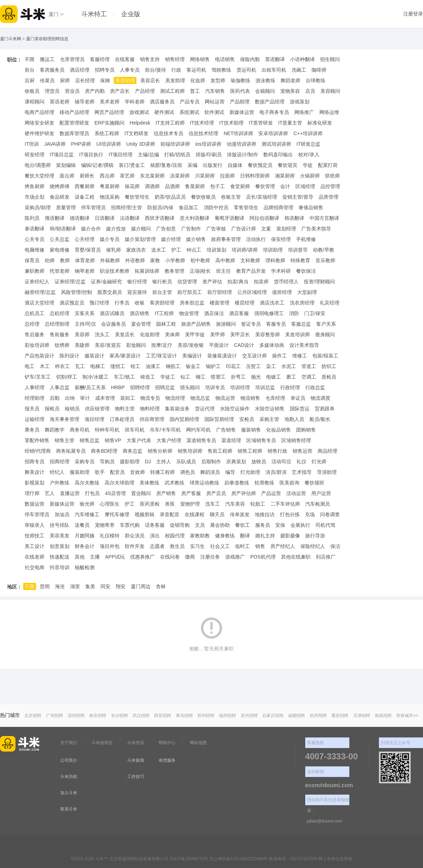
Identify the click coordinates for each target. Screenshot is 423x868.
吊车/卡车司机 (165, 430)
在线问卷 (170, 557)
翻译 (245, 536)
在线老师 (35, 557)
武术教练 (174, 483)
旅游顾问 (226, 324)
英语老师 (60, 102)
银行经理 (137, 282)
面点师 (67, 176)
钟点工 (194, 250)
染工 (271, 366)
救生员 (177, 546)
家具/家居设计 (125, 356)
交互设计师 (255, 356)
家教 (155, 260)
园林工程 (166, 324)
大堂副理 (307, 292)
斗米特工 (94, 14)
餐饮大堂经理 (39, 176)
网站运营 (215, 102)
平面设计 (219, 345)
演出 (155, 536)
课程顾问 (35, 102)
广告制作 (191, 229)
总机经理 (60, 313)
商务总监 (133, 451)
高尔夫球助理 (119, 483)
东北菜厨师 (152, 176)
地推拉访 (265, 514)
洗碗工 (299, 70)
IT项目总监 (62, 155)
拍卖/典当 (238, 282)
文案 (266, 229)
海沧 (60, 586)
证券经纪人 (37, 282)
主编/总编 (148, 155)
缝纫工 (118, 366)
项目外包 (110, 546)
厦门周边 (141, 586)
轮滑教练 (264, 483)
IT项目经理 (121, 155)
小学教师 (175, 260)
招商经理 (60, 462)
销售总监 (90, 440)
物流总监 (200, 398)
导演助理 (327, 472)
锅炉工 (213, 366)
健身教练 (225, 536)
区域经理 (305, 186)
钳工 (135, 366)
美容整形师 (268, 334)
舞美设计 (35, 472)
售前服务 (60, 334)
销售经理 (175, 59)
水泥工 (289, 366)
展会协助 (220, 525)
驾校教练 (221, 70)
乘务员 (32, 430)
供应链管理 (97, 409)
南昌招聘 (383, 716)
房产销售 (166, 493)
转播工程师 (163, 472)
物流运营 (225, 398)
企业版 (131, 14)
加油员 (62, 514)
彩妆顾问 (136, 345)
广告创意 (166, 229)
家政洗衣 (136, 250)
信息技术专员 (168, 133)
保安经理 (281, 239)
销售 (260, 546)
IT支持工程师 (170, 123)
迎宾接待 (137, 292)
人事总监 (60, 387)
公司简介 (69, 760)
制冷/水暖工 (96, 377)
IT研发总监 (308, 144)
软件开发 (135, 546)
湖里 (75, 586)
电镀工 (274, 377)
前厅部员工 (190, 292)
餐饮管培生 (137, 197)
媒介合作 (91, 229)
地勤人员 (294, 419)
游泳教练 (265, 80)
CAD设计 (244, 345)
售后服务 (35, 334)
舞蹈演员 (210, 472)
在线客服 (125, 59)
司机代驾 (325, 525)
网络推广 (304, 112)
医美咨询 (289, 483)
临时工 (243, 546)
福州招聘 (227, 716)
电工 (30, 366)
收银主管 (231, 197)
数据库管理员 (74, 133)
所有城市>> (407, 716)
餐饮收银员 (203, 197)
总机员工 (35, 313)
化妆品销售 (278, 430)
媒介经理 (171, 239)
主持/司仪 (85, 324)
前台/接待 (155, 70)
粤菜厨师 (110, 186)
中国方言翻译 (324, 218)
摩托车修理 (117, 514)
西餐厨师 (85, 186)
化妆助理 (150, 334)
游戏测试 (139, 112)
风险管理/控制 (76, 292)
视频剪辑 (145, 514)
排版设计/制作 (243, 155)
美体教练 (149, 483)
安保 (280, 525)
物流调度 (320, 398)
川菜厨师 (205, 176)
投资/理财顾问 (319, 282)
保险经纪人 (313, 546)
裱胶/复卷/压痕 (166, 165)
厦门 (54, 14)
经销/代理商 (38, 451)
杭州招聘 (318, 716)
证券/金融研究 (106, 282)
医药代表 (240, 91)
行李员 (122, 303)
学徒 (308, 165)
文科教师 (250, 260)
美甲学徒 (195, 334)
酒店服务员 (162, 102)
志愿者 (157, 546)
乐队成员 (186, 462)
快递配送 (60, 557)
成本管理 (105, 398)
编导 (230, 472)
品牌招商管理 (278, 207)
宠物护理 (190, 504)
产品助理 (240, 102)
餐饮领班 (314, 483)
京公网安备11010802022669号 (238, 859)
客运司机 (196, 70)
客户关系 (326, 324)
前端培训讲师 (175, 144)
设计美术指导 (304, 345)
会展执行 (300, 525)
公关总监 (60, 239)
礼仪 (301, 462)
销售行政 (277, 451)
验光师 (87, 504)
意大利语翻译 (195, 218)
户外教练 (60, 483)
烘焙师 (332, 176)
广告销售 (226, 430)
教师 (65, 260)
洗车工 (213, 504)
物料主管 (125, 409)
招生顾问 (330, 59)
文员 (200, 525)
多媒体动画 (272, 345)
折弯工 (238, 377)
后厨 (30, 80)
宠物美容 (290, 91)
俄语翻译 (55, 218)
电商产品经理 (39, 112)
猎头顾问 (190, 387)
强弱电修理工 (269, 313)
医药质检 (150, 504)
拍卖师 (261, 282)
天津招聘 (362, 716)
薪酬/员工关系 (90, 387)
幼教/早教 (324, 250)
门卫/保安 (315, 313)
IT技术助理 (231, 123)
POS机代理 (263, 557)
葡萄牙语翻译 (229, 218)
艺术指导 (302, 472)
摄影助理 (130, 462)
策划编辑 (66, 165)
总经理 (32, 324)
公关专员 (35, 239)
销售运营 (302, 451)
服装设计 (94, 356)
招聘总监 (165, 387)
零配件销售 (37, 440)
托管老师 (60, 271)
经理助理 (35, 398)
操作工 (280, 356)
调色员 (188, 472)
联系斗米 (69, 809)
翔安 (121, 586)
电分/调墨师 (38, 165)
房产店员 (216, 493)
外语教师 (135, 260)
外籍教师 (110, 260)
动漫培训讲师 (241, 144)
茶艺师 (127, 176)
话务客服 (155, 525)
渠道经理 (231, 440)
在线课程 (195, 514)
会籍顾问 (265, 91)
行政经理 (290, 387)
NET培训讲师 (238, 133)
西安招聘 (163, 716)
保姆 (105, 80)
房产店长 (120, 91)
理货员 (52, 91)
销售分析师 (160, 451)
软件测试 (214, 112)
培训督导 (298, 250)
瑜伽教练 (240, 80)
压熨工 (253, 366)
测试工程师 (172, 91)
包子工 (217, 186)
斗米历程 (69, 777)
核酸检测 (85, 567)
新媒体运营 (242, 112)
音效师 (137, 472)
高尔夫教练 (87, 483)
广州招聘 (55, 716)
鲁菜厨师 (195, 186)
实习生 (197, 546)
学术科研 (281, 271)
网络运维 (329, 112)
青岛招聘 (184, 716)
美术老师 (110, 102)
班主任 (223, 271)
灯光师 (319, 462)
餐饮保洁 (306, 271)
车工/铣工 (124, 377)
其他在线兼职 (296, 557)
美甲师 (217, 334)
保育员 (32, 260)
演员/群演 (276, 472)
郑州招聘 (206, 716)
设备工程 (85, 197)
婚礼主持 (265, 536)
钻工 (185, 377)
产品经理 (145, 91)
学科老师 (135, 102)
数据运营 (35, 504)
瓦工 (80, 366)
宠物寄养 (105, 525)
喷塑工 (218, 377)
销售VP (113, 440)
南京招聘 (98, 716)
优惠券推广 (142, 557)
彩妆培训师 (37, 345)
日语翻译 (105, 218)
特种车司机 (107, 430)
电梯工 (98, 366)
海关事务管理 (65, 419)
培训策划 (216, 250)
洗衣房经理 (302, 303)
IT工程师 (164, 313)
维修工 (300, 356)
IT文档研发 (136, 133)
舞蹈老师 (290, 80)
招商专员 (35, 462)
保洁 (335, 546)
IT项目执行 (91, 155)
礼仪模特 (110, 536)
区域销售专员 (261, 440)
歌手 (100, 472)
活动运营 (296, 493)
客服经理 (100, 59)
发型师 (218, 80)
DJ (148, 462)
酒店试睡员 (112, 313)
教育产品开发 (251, 271)
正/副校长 (200, 271)
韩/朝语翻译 (63, 229)
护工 (176, 250)
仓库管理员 (72, 59)
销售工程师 (250, 451)
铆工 (201, 377)
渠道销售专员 (201, 440)
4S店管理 (115, 493)
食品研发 (60, 197)
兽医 (170, 504)
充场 (310, 514)
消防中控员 (216, 207)
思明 (45, 586)
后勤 (55, 398)
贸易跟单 (325, 409)
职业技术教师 (115, 271)
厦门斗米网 (11, 39)
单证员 (298, 398)
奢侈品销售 (311, 207)
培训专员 (215, 387)
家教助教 (200, 536)
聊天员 (217, 514)
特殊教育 (300, 260)
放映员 (259, 462)
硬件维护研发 (39, 133)
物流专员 (150, 398)
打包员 (92, 493)
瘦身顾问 (325, 334)
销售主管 (65, 440)
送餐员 (82, 525)
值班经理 (282, 292)
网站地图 (198, 743)
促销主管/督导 (298, 197)
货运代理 (205, 409)
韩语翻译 (294, 218)
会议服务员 (114, 324)
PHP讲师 (81, 144)
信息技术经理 (203, 133)
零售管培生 (246, 207)
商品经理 (327, 451)
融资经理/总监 (40, 292)
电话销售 (225, 59)
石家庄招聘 (273, 716)
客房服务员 (52, 70)
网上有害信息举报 (335, 859)
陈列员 (32, 218)
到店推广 (326, 557)
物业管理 (189, 313)
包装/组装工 (325, 356)
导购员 (107, 462)
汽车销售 (215, 91)
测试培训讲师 (276, 144)
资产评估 (212, 282)
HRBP (118, 387)
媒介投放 (116, 229)
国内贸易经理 (184, 419)
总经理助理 (57, 324)
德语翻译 (80, 218)
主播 (95, 557)
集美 (90, 586)
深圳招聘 (76, 716)
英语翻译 (275, 59)
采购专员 (85, 462)
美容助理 (125, 80)
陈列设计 (69, 356)
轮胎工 (258, 504)
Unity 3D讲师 (141, 144)
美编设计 (192, 356)
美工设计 (35, 546)
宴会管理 (141, 324)
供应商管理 (152, 419)
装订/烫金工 (132, 165)
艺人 (50, 493)
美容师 (82, 334)
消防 (294, 313)
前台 (30, 70)
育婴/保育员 (88, 250)
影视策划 (35, 483)
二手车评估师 (285, 504)
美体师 (172, 334)
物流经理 (175, 398)
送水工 (159, 250)
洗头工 (102, 334)
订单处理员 (122, 419)
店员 (310, 91)
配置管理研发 (74, 123)
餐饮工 (243, 525)
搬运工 (47, 59)
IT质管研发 (261, 123)
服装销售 (251, 430)
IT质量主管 (290, 123)
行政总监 (315, 387)
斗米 (23, 14)
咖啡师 (319, 70)
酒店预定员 (72, 303)
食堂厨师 (240, 186)
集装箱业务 (177, 409)
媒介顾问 (141, 229)
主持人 (164, 462)
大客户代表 (139, 440)
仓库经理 (275, 398)
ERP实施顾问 (109, 123)
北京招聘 (33, 716)
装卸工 (128, 398)
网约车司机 (198, 430)
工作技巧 (136, 777)
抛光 (256, 377)
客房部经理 (162, 303)
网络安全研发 (39, 123)
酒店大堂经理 (39, 303)
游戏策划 (300, 102)
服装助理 (80, 472)
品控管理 (330, 186)
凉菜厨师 (180, 176)
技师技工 (35, 536)
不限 (30, 59)
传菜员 (47, 80)
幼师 (50, 260)
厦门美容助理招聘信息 (47, 39)
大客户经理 (169, 440)
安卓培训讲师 (273, 133)
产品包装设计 (39, 356)
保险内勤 (250, 59)
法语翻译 (130, 218)
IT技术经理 (202, 123)
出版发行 (213, 165)
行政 (176, 70)
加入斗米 (69, 793)
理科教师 (275, 260)
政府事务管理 (226, 239)
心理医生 (110, 504)
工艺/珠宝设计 (161, 356)
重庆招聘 (340, 716)
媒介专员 (110, 239)
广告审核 (216, 229)
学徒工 (168, 377)
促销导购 (180, 525)
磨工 (291, 377)
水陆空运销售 (270, 409)
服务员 (263, 525)
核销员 (72, 409)
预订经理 (99, 303)
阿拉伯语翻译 (264, 218)
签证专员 (251, 324)
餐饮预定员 (260, 165)
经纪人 (57, 472)
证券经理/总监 (70, 282)
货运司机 (246, 70)
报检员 (52, 409)
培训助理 (273, 250)
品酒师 (172, 186)
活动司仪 (281, 462)
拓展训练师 (147, 271)
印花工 (233, 366)
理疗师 (32, 493)
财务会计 (85, 546)
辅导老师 (85, 102)
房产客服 (191, 493)
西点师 (107, 176)
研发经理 (35, 155)
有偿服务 (167, 760)
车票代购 (130, 525)
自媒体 (235, 165)
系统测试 (189, 112)
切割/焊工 (67, 377)
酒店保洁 (214, 313)
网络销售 (200, 59)
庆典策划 (236, 462)
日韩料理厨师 (255, 176)
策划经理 (286, 229)
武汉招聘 (141, 716)
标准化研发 (320, 123)
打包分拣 (290, 514)
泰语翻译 (35, 229)
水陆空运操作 (235, 409)
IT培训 (32, 144)
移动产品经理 (74, 112)
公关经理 (85, 239)
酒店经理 (80, 70)
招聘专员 (105, 70)
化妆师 (198, 80)
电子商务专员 (274, 112)
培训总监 (265, 387)
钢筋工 (173, 366)
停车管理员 (93, 207)
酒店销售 (140, 313)
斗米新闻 (136, 760)
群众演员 (135, 536)
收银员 (32, 91)
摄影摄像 (290, 536)
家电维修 (60, 250)
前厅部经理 (220, 292)
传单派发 (240, 514)
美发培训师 (298, 334)
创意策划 (60, 546)
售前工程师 (220, 451)
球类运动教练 (204, 483)
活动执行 (256, 239)
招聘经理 (140, 387)
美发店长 (125, 334)
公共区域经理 (252, 292)
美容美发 (60, 536)
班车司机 (135, 430)
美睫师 (82, 345)
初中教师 (200, 260)
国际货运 (300, 409)
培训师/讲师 (245, 250)
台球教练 (315, 80)
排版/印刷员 (209, 155)
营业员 (72, 91)
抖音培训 (60, 567)
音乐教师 (325, 260)
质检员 (329, 377)
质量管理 (66, 207)
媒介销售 (196, 239)
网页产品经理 (109, 112)
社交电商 (35, 567)
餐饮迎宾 (288, 165)
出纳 (70, 398)
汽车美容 (235, 504)
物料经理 (150, 409)
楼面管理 (220, 303)
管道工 (309, 366)
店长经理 (85, 80)
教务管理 (174, 271)
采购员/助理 (38, 207)
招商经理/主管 (127, 207)
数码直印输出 (278, 155)
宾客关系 (85, 313)
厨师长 (87, 176)
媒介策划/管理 (140, 239)
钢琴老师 (85, 271)
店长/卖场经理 (262, 197)
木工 (45, 366)
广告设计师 (244, 229)
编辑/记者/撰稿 (97, 165)
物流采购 (110, 197)
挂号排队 (60, 525)
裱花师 (132, 186)
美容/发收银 (191, 345)
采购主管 (269, 419)
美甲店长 (240, 334)
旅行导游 (315, 536)
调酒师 (152, 186)
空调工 (309, 377)
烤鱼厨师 (35, 186)
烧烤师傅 (60, 186)
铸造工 (148, 377)
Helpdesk (140, 123)
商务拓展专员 (71, 451)
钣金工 (193, 366)
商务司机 (80, 430)
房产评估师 (244, 493)
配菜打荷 (328, 165)
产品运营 (271, 493)
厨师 (65, 80)
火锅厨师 (310, 176)
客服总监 (301, 324)
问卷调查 (330, 514)
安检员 (247, 419)
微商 (190, 557)
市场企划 (35, 197)
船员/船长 (320, 419)
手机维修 (306, 239)
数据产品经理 (270, 102)
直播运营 (70, 493)
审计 (85, 398)
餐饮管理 (265, 186)
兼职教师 (35, 271)
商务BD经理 (104, 451)
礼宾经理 (330, 303)
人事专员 (130, 70)
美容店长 (150, 80)
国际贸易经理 (219, 419)
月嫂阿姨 (85, 536)
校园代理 (175, 536)
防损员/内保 (160, 207)
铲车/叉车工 (38, 377)
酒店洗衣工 (272, 303)
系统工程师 (107, 133)
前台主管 (162, 292)
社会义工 (220, 546)
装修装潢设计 (222, 356)
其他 (80, 557)
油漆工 (153, 366)
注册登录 (413, 14)
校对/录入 (309, 155)
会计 (285, 186)
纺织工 (329, 366)
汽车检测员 (318, 504)
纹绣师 (62, 345)
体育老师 (85, 260)
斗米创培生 (102, 743)
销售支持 (150, 59)
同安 (105, 586)
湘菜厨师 (285, 176)
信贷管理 (187, 282)
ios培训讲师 (208, 144)
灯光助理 (250, 472)
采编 (192, 165)
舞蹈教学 (55, 430)
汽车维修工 (87, 514)
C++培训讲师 (308, 133)
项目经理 (94, 419)
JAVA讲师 (55, 144)
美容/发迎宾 (108, 345)
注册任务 (210, 557)
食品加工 (189, 207)
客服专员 (276, 324)
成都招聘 (296, 716)
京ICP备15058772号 (189, 859)
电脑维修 (35, 250)
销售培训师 (190, 451)
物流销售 (250, 398)
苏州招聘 (249, 716)
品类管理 (329, 197)
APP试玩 (115, 557)
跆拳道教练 (237, 483)
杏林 (161, 586)
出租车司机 (274, 70)
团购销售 (306, 430)
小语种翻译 (302, 59)
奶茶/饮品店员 (170, 197)
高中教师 (225, 260)
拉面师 (227, 176)
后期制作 (211, 462)
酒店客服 (239, 313)
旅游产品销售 (196, 324)
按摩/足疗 (162, 345)
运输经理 (35, 419)
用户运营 (321, 493)
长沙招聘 (119, 716)
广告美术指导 (316, 229)
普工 (195, 91)
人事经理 (35, 387)
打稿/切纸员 (177, 155)
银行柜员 (162, 282)
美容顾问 (330, 91)
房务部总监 (192, 303)
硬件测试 (164, 112)
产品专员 (190, 102)
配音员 (117, 472)
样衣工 (62, 366)
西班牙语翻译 (160, 218)
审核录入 (35, 525)
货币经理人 (286, 282)
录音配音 (170, 514)
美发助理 (175, 80)
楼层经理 (245, 303)
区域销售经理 (296, 440)
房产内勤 (95, 91)
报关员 (32, 409)
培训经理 (240, 387)
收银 (140, 303)
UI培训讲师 (109, 144)
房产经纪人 (283, 546)
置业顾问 (141, 493)
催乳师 (114, 250)
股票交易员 (110, 292)
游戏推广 (235, 557)
